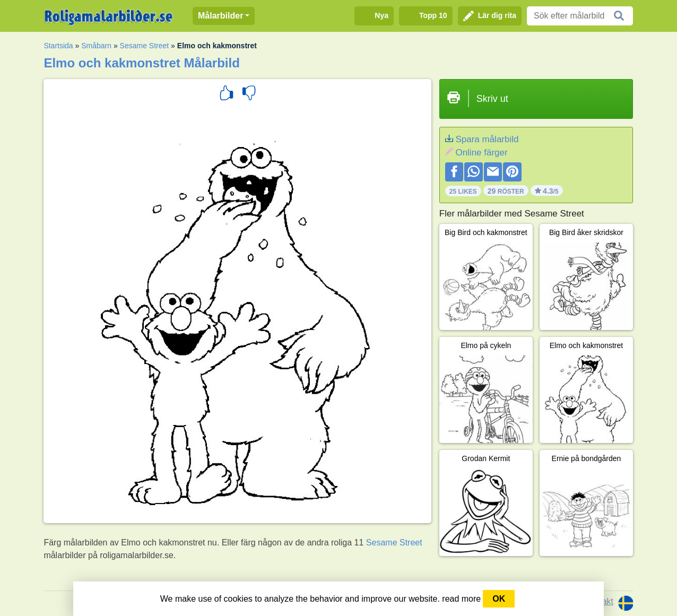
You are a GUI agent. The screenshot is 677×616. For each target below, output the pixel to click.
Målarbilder (220, 16)
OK (499, 599)
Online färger (481, 153)
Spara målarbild (487, 139)
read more (461, 599)
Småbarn (96, 46)
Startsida (58, 46)
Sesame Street (145, 46)
